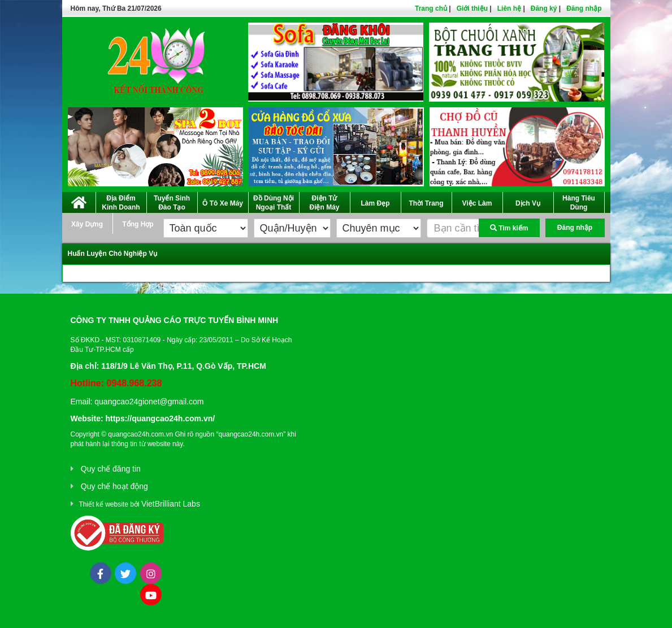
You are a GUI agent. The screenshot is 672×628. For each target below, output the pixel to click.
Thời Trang (426, 203)
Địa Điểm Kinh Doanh (121, 203)
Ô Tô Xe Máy (223, 203)
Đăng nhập (584, 8)
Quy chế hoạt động (114, 486)
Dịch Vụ (528, 203)
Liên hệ (509, 8)
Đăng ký (544, 8)
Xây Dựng (87, 224)
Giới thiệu (472, 8)
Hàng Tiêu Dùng (579, 203)
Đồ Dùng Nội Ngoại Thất (274, 203)
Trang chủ (431, 8)
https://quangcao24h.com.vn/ (160, 418)
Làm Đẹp (375, 203)
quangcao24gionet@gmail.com (149, 402)
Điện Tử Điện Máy (324, 203)
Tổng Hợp (138, 224)
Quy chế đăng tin (111, 469)
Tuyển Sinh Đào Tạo (172, 203)
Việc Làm (477, 203)
